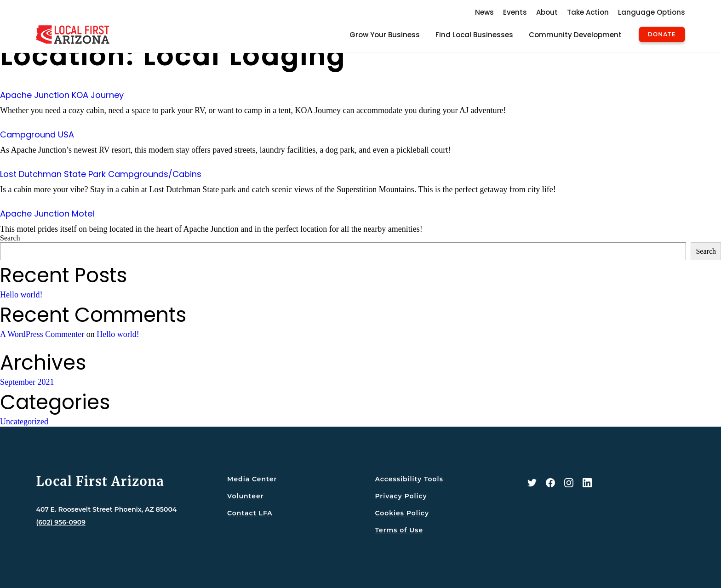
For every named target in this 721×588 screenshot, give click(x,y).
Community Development (575, 35)
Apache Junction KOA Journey (62, 95)
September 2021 (27, 382)
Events (515, 12)
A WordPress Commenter (42, 334)
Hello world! (21, 295)
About (547, 12)
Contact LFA (250, 513)
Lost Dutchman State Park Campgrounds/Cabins (101, 174)
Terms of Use (399, 530)
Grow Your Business (385, 35)
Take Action (588, 12)
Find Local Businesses (474, 35)
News (484, 12)
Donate (662, 34)
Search (10, 238)
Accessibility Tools (409, 479)
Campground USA (37, 134)
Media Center (252, 479)
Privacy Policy (401, 496)
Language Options (652, 12)
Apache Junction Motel (47, 214)
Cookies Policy (402, 513)
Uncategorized (24, 422)
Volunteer (245, 496)
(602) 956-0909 (61, 522)
